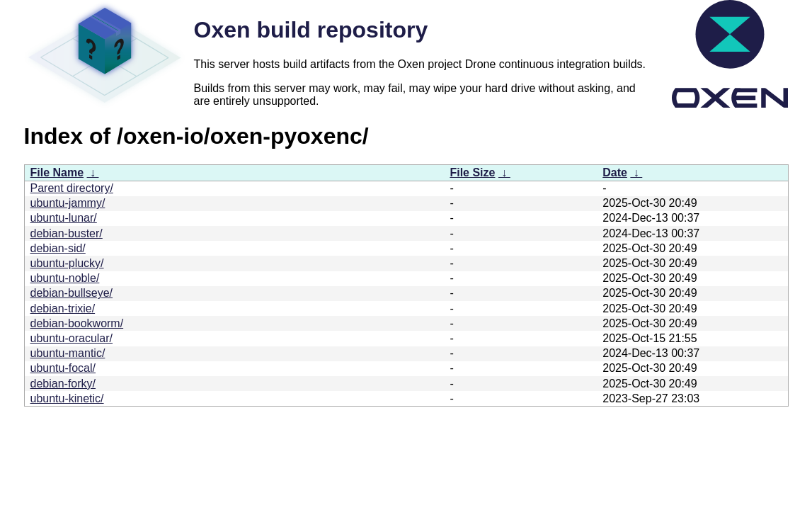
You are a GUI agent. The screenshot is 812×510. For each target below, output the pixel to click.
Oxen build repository (311, 30)
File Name (57, 172)
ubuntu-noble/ (65, 278)
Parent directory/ (72, 188)
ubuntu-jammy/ (68, 203)
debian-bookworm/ (77, 323)
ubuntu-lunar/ (64, 218)
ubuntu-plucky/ (67, 263)
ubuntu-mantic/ (68, 353)
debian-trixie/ (63, 308)
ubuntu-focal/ (63, 368)
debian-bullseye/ (72, 293)
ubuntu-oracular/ (72, 338)
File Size (472, 172)
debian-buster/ (67, 233)
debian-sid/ (58, 248)
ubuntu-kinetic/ (67, 398)
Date (615, 172)
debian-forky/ (63, 384)
